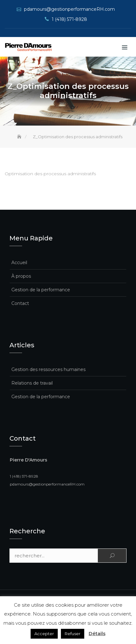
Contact (20, 303)
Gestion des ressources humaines (48, 369)
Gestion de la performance (41, 290)
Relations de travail (32, 383)
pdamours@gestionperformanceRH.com (69, 9)
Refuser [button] (73, 634)
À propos (21, 276)
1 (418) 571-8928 (69, 19)
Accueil (19, 263)
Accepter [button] (44, 634)
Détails (97, 633)
